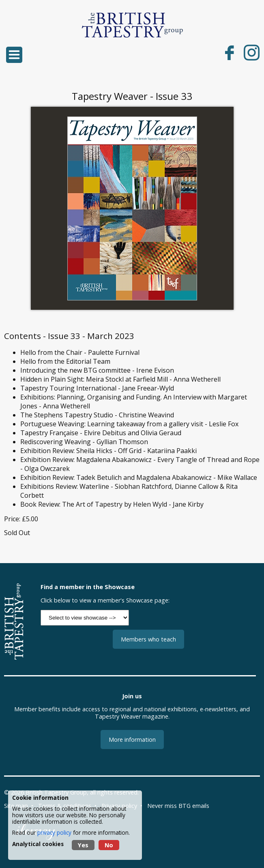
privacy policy (54, 832)
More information (132, 740)
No (109, 845)
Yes (83, 845)
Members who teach (148, 639)
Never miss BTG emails (178, 806)
